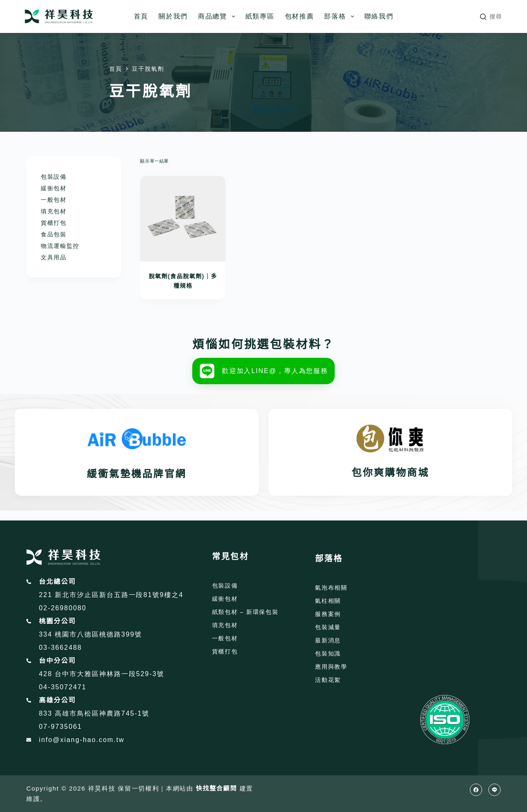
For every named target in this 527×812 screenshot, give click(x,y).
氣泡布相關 (331, 588)
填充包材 (54, 211)
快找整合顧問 (217, 788)
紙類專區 (260, 16)
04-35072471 (63, 687)
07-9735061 (61, 727)
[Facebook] (476, 790)
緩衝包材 (54, 188)
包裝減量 (328, 627)
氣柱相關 (328, 601)
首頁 (141, 16)
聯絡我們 (379, 16)
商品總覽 (218, 16)
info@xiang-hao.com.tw (82, 740)
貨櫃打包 (54, 223)
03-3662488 (61, 647)
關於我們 (173, 16)
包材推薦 (300, 16)
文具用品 (54, 257)
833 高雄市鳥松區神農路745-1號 (94, 713)
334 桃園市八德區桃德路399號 (91, 634)
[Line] (494, 790)
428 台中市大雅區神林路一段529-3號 (102, 674)
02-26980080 (63, 608)
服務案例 (328, 614)
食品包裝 (54, 234)
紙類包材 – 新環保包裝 (245, 612)
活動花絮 (328, 680)
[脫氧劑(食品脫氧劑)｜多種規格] (183, 219)
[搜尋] (491, 17)
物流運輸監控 (60, 246)
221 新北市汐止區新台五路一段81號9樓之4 (111, 595)
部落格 (340, 16)
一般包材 (54, 200)
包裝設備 (54, 177)
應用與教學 (331, 667)
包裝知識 (328, 653)
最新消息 (328, 640)
